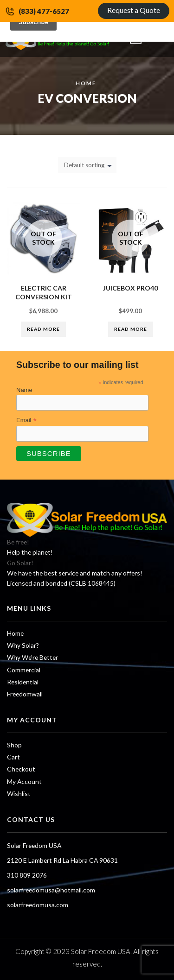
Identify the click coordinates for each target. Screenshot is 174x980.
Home (86, 83)
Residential (23, 682)
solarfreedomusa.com (38, 905)
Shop (14, 745)
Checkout (21, 769)
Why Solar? (23, 645)
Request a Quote (134, 10)
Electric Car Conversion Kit (44, 293)
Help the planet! (30, 552)
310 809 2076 (27, 875)
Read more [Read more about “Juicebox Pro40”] (131, 329)
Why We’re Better (32, 657)
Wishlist (19, 793)
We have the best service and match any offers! (75, 573)
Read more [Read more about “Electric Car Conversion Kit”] (43, 329)
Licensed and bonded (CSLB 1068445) (61, 583)
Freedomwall (25, 694)
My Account (24, 781)
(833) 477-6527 (44, 11)
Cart (13, 757)
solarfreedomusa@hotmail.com (51, 890)
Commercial (24, 670)
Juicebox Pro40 (130, 288)
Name (24, 390)
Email (26, 420)
